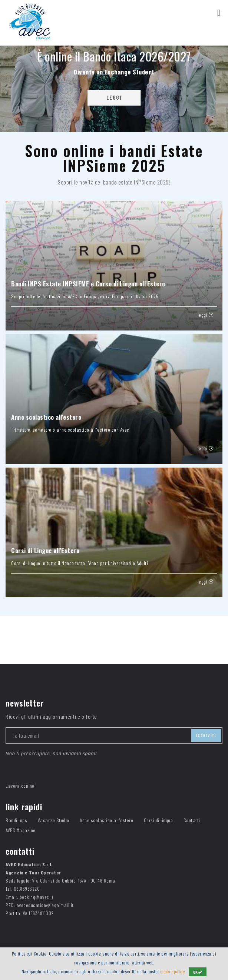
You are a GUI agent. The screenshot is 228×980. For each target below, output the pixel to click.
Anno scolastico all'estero (106, 820)
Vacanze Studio (54, 820)
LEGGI (114, 97)
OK (198, 972)
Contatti (192, 820)
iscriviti (206, 735)
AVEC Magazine (21, 830)
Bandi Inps (16, 820)
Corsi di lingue (158, 820)
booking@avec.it (37, 897)
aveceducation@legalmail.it (45, 905)
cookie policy (173, 971)
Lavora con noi (21, 786)
